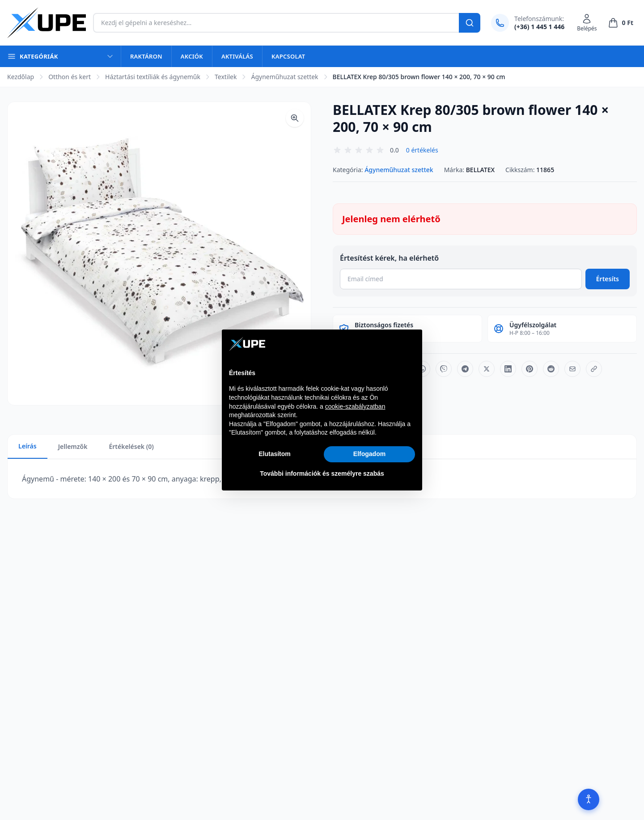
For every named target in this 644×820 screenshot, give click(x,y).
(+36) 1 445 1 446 (539, 27)
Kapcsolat (288, 56)
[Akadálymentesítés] (589, 799)
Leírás (28, 446)
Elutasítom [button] (275, 454)
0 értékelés (422, 150)
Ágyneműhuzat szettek (284, 77)
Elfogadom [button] (369, 454)
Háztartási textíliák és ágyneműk (153, 77)
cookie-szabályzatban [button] (355, 406)
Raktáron (146, 56)
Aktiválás (237, 56)
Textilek (226, 77)
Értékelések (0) (131, 446)
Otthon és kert (70, 77)
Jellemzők (73, 446)
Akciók (192, 56)
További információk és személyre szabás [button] (322, 473)
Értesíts (608, 279)
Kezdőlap (21, 77)
